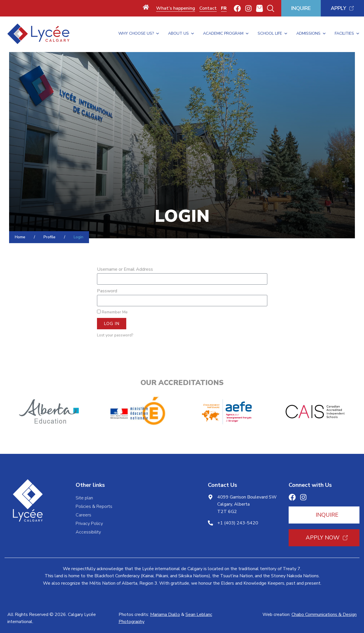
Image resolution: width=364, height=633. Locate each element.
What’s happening (176, 8)
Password (107, 291)
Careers (83, 515)
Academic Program (226, 34)
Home (20, 237)
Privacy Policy (89, 524)
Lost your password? (115, 335)
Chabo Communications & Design (324, 615)
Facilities (347, 34)
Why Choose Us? (139, 34)
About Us (181, 34)
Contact (208, 8)
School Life (273, 34)
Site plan (84, 498)
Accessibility (88, 532)
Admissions (311, 34)
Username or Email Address (125, 269)
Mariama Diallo (165, 615)
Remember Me (112, 312)
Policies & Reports (94, 506)
